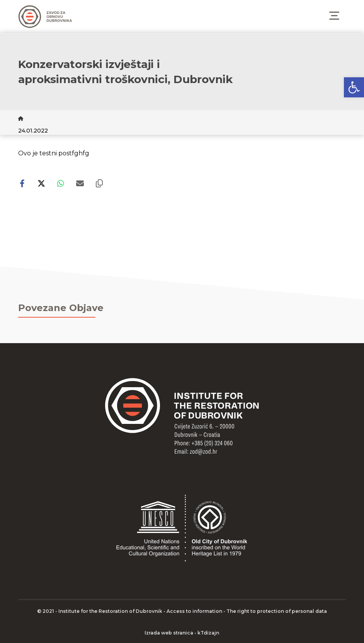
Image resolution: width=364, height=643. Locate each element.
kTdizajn (208, 633)
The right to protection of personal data (277, 611)
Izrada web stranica (169, 633)
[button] (354, 87)
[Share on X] (41, 184)
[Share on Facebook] (22, 184)
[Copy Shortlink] (99, 184)
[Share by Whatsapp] (61, 184)
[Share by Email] (80, 184)
